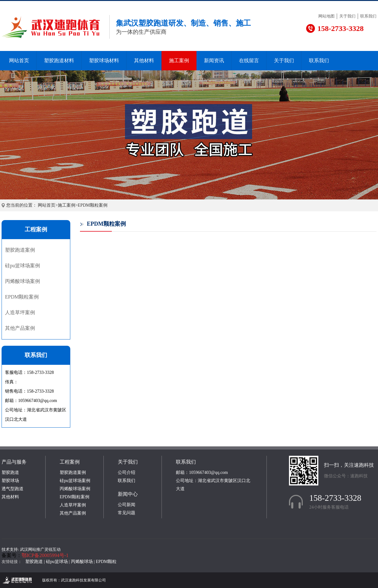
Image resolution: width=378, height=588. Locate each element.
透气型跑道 (12, 489)
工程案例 (70, 462)
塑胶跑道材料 (59, 60)
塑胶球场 (10, 481)
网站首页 (19, 60)
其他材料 (144, 60)
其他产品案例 (20, 328)
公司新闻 (127, 505)
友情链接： (12, 562)
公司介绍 (127, 472)
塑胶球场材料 (104, 60)
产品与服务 (14, 462)
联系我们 (368, 16)
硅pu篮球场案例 (22, 266)
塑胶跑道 (10, 472)
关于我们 (347, 16)
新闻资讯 (214, 60)
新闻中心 (128, 494)
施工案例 (179, 60)
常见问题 (127, 513)
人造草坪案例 (20, 312)
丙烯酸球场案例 (22, 281)
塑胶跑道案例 (20, 250)
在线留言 (249, 60)
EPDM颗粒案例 (93, 205)
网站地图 (326, 16)
